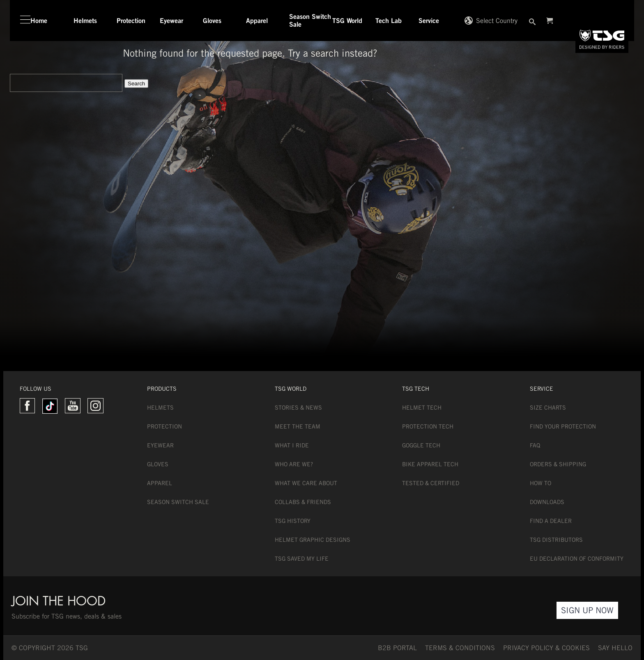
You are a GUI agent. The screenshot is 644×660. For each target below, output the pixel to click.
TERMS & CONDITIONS (460, 648)
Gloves (158, 464)
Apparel (160, 483)
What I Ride (292, 445)
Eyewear (160, 445)
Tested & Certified (431, 483)
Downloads (547, 502)
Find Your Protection (563, 426)
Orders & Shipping (558, 464)
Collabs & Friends (303, 502)
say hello (615, 648)
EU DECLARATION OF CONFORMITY (577, 559)
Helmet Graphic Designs (313, 540)
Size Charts (548, 408)
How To (540, 483)
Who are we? (294, 464)
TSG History (293, 521)
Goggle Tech (421, 445)
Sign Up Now (587, 610)
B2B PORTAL (397, 648)
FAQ (535, 445)
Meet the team (298, 426)
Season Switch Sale (178, 502)
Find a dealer (551, 521)
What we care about (306, 483)
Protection (164, 426)
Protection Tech (428, 426)
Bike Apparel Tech (430, 464)
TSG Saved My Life (302, 559)
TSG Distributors (556, 540)
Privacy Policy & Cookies (546, 648)
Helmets (160, 408)
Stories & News (298, 408)
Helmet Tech (422, 408)
